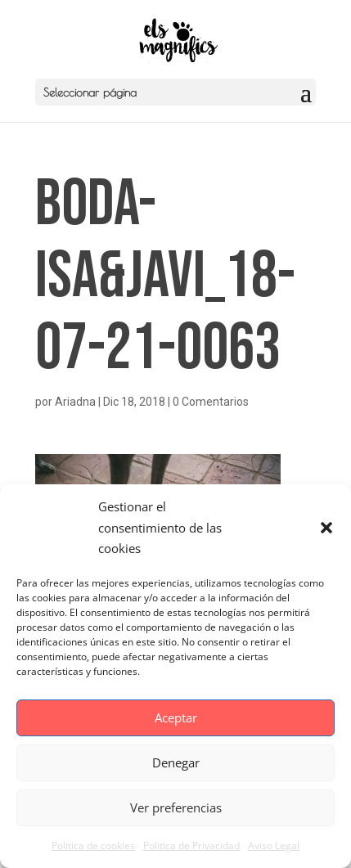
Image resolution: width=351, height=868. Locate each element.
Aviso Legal (274, 846)
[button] (326, 528)
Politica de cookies (93, 846)
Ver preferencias (176, 807)
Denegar (176, 762)
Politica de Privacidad (191, 846)
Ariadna (75, 402)
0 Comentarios (211, 402)
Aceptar (176, 717)
